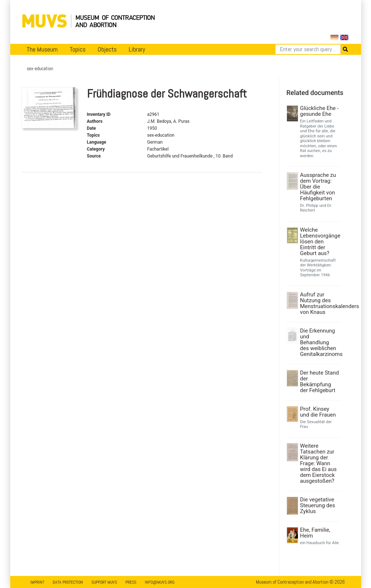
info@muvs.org (160, 582)
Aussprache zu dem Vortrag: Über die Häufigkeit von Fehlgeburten (318, 187)
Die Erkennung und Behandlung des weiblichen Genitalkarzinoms (320, 342)
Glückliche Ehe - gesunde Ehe (319, 111)
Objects (107, 49)
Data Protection (68, 582)
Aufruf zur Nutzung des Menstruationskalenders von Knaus (320, 303)
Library (137, 49)
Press (131, 582)
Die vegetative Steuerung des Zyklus (318, 505)
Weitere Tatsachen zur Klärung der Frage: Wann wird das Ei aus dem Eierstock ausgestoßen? (318, 463)
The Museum (42, 49)
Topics (78, 49)
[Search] (308, 49)
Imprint (37, 582)
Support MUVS (104, 582)
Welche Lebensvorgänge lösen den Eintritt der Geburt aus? (320, 242)
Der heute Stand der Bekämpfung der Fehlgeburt (319, 382)
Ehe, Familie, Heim (315, 533)
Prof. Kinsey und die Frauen (318, 412)
